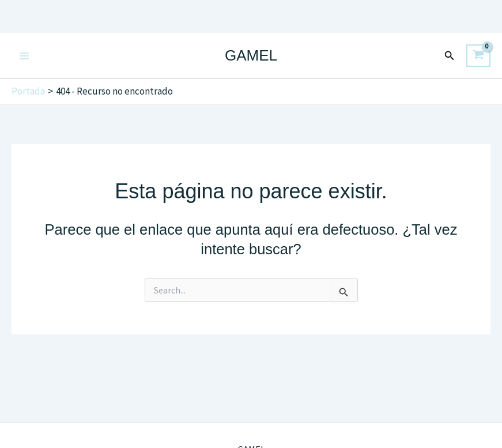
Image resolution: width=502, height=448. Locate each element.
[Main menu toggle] (24, 56)
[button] (450, 56)
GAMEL (251, 55)
